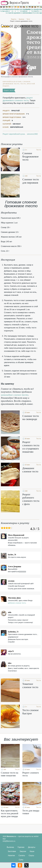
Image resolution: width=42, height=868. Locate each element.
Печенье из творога (12, 11)
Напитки (11, 855)
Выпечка (10, 847)
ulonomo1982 (32, 134)
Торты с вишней (30, 11)
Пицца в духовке (15, 11)
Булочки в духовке (41, 11)
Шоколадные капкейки (21, 10)
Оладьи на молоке (7, 11)
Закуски (23, 851)
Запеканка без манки (38, 11)
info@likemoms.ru (9, 841)
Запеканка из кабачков (24, 11)
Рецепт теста (9, 90)
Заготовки (12, 851)
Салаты (22, 855)
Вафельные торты (1, 10)
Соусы (31, 855)
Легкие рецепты (4, 10)
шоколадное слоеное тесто (15, 395)
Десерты (32, 847)
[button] (39, 3)
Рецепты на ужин (35, 11)
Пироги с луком (10, 11)
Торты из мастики (27, 11)
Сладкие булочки (32, 10)
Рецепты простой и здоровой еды (15, 3)
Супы (21, 860)
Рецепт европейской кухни (14, 134)
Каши (32, 851)
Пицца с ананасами (18, 11)
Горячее (21, 847)
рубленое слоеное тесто (17, 603)
